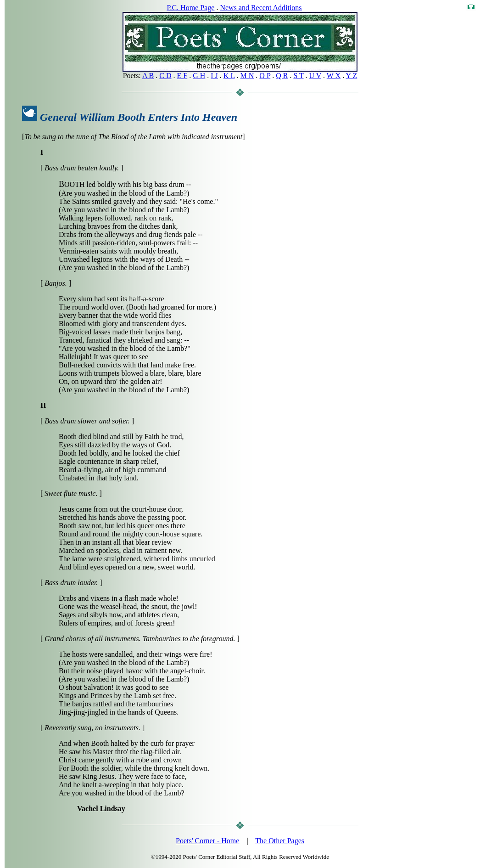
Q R (282, 76)
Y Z (352, 76)
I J (214, 76)
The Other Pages (280, 841)
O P (265, 76)
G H (199, 76)
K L (229, 76)
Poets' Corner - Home (207, 841)
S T (298, 76)
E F (182, 76)
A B (148, 76)
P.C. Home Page (190, 8)
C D (165, 76)
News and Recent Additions (261, 8)
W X (334, 76)
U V (315, 76)
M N (247, 76)
